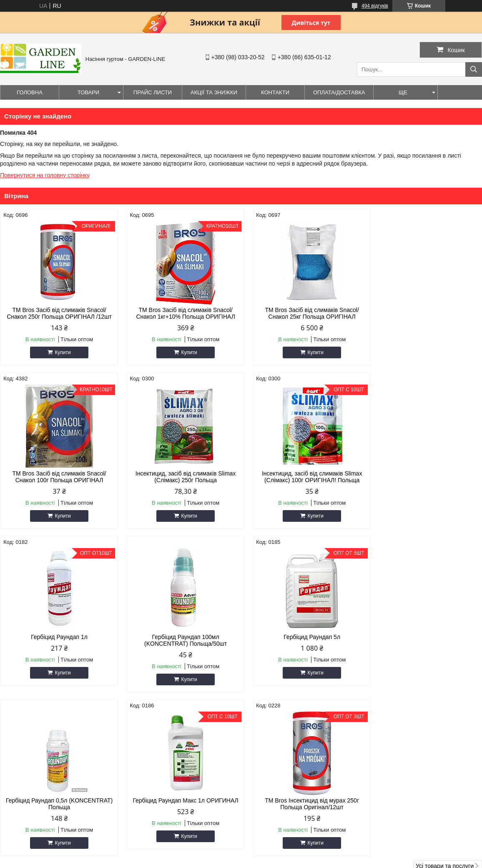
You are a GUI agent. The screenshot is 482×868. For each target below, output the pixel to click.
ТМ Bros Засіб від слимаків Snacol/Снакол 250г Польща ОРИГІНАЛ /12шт (58, 313)
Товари (88, 92)
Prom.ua (280, 853)
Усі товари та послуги (445, 702)
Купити (61, 352)
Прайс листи (153, 92)
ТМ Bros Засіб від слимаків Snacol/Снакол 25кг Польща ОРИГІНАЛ (302, 313)
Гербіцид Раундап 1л (302, 473)
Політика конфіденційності (325, 860)
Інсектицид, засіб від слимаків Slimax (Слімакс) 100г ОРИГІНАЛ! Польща (180, 477)
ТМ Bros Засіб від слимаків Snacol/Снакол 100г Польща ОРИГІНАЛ (425, 313)
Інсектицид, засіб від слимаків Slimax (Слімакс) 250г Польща (57, 477)
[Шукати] (474, 69)
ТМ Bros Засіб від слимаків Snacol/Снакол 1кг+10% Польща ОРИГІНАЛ (179, 313)
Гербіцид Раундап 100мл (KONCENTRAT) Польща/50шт (425, 477)
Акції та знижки (214, 92)
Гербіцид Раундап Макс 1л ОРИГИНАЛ (302, 637)
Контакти (275, 92)
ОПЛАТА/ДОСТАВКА (339, 92)
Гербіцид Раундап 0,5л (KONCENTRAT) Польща (180, 640)
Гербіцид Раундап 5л (57, 637)
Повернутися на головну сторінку (45, 175)
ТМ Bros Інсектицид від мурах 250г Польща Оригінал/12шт (425, 640)
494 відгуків (375, 6)
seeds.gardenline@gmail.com (291, 782)
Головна (30, 92)
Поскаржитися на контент (260, 860)
